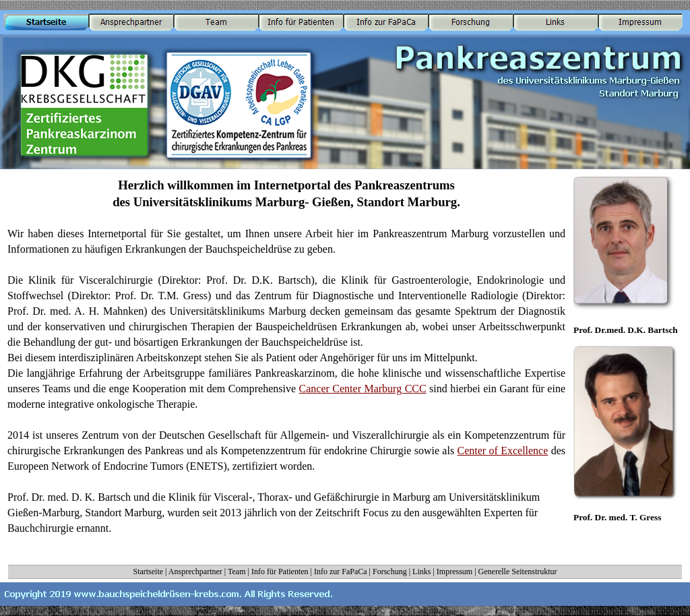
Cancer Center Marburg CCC (363, 389)
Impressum (454, 572)
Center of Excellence (502, 451)
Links (421, 572)
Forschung (390, 572)
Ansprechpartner (195, 572)
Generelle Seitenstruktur (518, 572)
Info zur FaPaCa (341, 572)
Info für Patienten (280, 572)
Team (237, 572)
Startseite (148, 572)
